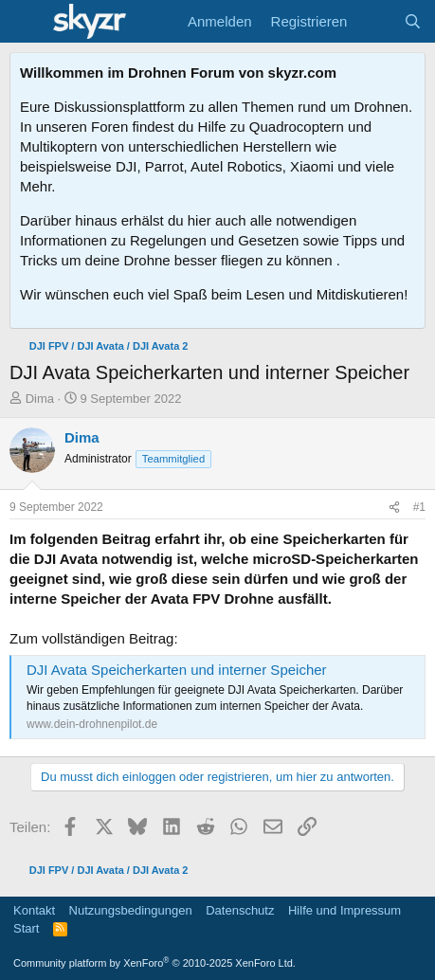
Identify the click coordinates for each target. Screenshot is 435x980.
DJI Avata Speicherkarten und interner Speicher (177, 670)
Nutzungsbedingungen (131, 910)
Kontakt (34, 910)
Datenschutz (240, 910)
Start (26, 928)
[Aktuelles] (375, 21)
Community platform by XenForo (154, 963)
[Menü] (26, 22)
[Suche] (413, 21)
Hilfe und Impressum (344, 910)
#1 (419, 507)
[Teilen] (394, 508)
